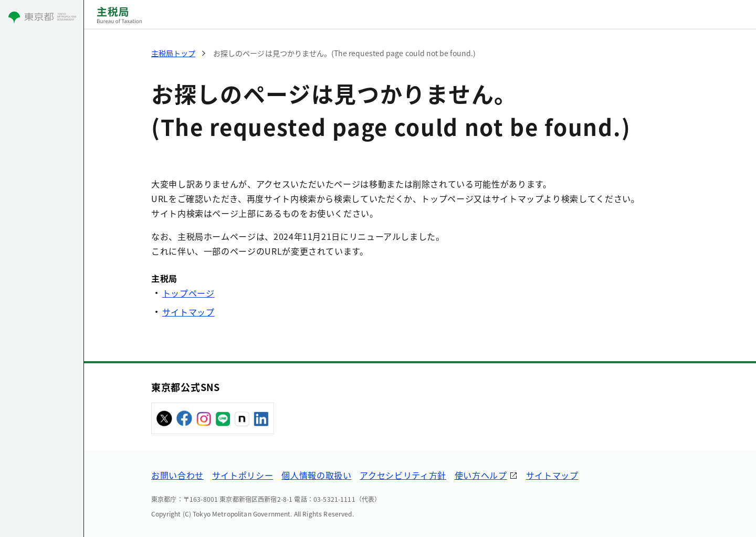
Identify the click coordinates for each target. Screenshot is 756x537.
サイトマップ (188, 312)
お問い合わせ (177, 475)
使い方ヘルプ (481, 475)
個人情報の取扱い (316, 475)
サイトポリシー (243, 475)
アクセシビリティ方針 (403, 475)
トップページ (188, 293)
